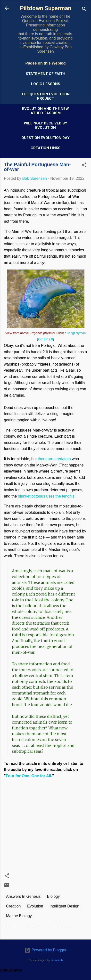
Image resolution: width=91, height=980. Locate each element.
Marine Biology (19, 916)
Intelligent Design (64, 906)
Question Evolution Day (45, 138)
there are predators (54, 459)
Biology (53, 896)
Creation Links (45, 148)
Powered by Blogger (45, 950)
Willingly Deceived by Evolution (45, 125)
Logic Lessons (46, 84)
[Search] (84, 10)
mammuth (57, 960)
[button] (84, 166)
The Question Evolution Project (45, 96)
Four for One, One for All (29, 776)
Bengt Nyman (76, 333)
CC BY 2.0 (45, 339)
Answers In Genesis (23, 896)
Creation (13, 906)
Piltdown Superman (45, 8)
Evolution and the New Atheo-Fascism (45, 111)
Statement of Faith (45, 74)
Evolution (35, 906)
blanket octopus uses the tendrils (46, 496)
